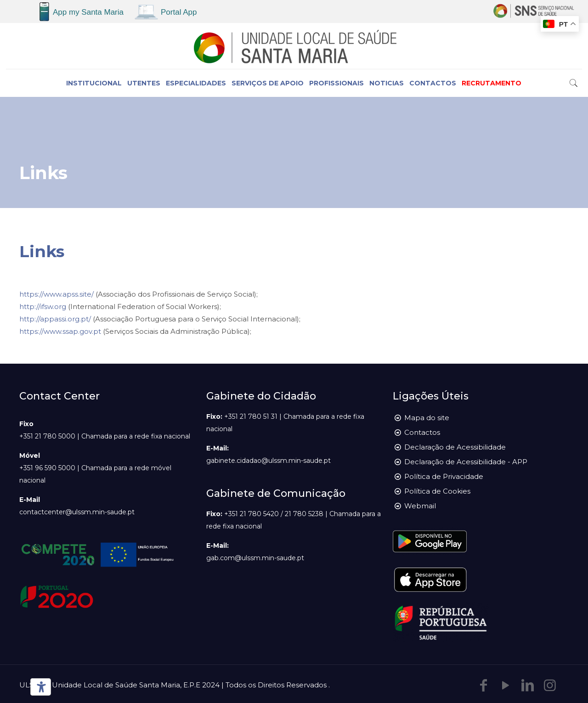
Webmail (420, 506)
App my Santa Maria (88, 12)
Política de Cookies (437, 491)
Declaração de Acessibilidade (455, 447)
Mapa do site (427, 418)
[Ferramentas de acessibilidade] (39, 687)
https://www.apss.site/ (57, 294)
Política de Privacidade (444, 476)
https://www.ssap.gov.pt (60, 331)
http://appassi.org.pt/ (55, 319)
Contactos (422, 432)
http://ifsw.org (43, 307)
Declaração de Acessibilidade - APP (466, 462)
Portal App (179, 12)
